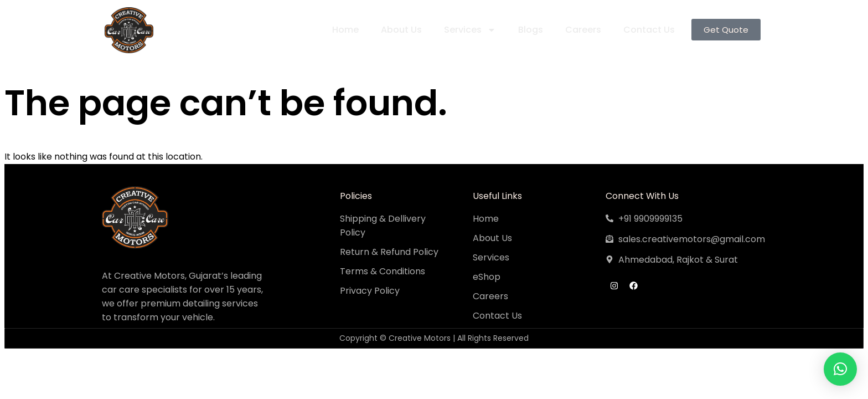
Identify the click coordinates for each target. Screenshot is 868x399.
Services (468, 30)
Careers (581, 30)
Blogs (528, 30)
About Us (399, 30)
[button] (840, 369)
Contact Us (647, 30)
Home (343, 30)
